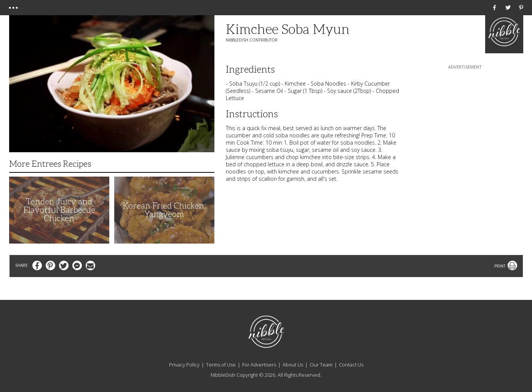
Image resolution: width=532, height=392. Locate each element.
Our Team (321, 365)
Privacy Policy (184, 365)
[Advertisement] (465, 118)
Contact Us (351, 365)
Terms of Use (221, 365)
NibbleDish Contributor (252, 40)
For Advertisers (259, 365)
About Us (293, 365)
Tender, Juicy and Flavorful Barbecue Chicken (59, 210)
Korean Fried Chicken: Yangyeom (164, 210)
